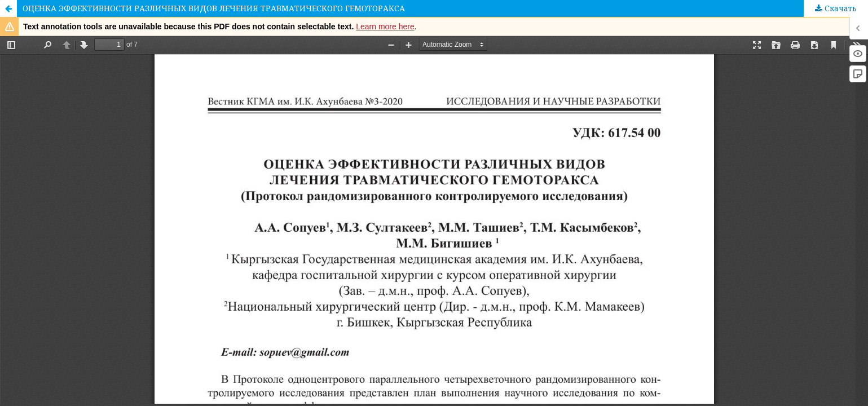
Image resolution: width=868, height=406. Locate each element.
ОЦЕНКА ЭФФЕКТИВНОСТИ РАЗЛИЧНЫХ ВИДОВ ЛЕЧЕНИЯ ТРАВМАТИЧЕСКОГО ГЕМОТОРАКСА (214, 8)
